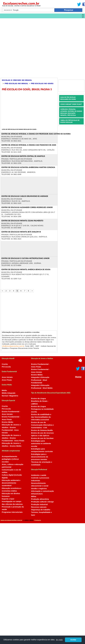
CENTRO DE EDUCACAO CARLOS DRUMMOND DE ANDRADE (25, 196)
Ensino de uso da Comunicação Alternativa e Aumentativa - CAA (42, 425)
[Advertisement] (28, 47)
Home (78, 377)
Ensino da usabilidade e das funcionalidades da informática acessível (41, 417)
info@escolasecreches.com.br (13, 346)
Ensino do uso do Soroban (42, 438)
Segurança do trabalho (41, 510)
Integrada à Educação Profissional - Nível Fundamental (40, 380)
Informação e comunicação (42, 491)
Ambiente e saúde (39, 475)
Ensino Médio (8, 422)
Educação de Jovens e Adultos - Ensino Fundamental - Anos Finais (13, 438)
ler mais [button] (59, 640)
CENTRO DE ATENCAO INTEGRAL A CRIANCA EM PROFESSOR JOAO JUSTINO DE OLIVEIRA (36, 134)
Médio (4, 390)
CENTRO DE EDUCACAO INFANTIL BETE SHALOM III (21, 232)
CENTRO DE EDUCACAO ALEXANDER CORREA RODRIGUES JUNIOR (27, 207)
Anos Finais (7, 380)
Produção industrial (39, 504)
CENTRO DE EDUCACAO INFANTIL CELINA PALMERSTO (22, 221)
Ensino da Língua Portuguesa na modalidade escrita (42, 409)
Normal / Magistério (10, 396)
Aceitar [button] (73, 640)
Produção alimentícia (40, 499)
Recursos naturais (39, 507)
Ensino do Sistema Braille (42, 430)
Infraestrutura (37, 494)
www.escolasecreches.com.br (11, 520)
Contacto (38, 520)
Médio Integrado (9, 393)
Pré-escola (6, 367)
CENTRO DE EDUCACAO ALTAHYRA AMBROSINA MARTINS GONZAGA (28, 167)
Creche (5, 364)
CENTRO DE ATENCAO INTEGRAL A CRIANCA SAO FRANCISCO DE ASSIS (29, 145)
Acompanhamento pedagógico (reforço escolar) (10, 459)
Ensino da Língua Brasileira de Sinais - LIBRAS (40, 401)
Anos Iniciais (7, 377)
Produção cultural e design (42, 502)
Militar (34, 496)
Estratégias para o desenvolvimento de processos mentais (40, 457)
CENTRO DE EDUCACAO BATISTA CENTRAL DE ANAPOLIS (23, 156)
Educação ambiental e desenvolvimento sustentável (11, 483)
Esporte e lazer (8, 499)
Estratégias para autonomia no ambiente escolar (41, 444)
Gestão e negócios (39, 489)
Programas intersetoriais (12, 512)
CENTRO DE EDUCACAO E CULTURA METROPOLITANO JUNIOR (25, 258)
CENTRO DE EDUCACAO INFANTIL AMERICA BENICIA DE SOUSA (26, 269)
